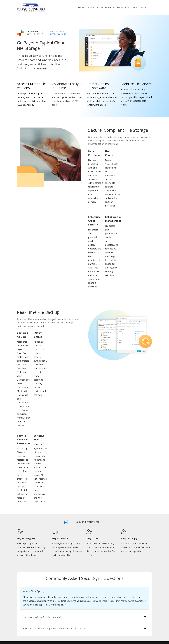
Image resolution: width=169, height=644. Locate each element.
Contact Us (138, 8)
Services (122, 8)
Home (82, 8)
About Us (93, 8)
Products (106, 8)
